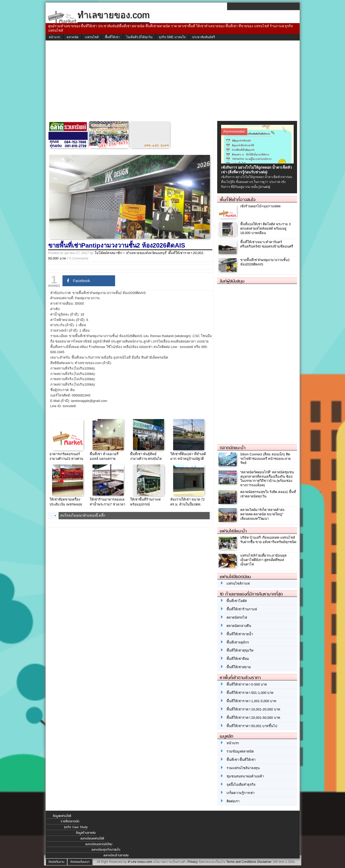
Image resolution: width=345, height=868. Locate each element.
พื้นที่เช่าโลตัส (237, 601)
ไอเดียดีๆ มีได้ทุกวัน (139, 37)
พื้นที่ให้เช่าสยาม (239, 667)
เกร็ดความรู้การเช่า (241, 793)
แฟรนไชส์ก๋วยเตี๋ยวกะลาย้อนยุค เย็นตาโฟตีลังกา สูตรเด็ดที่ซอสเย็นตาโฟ (263, 560)
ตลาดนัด (73, 37)
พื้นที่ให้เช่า (112, 37)
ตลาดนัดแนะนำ (233, 448)
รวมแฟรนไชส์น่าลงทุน (243, 768)
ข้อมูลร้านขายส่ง (86, 833)
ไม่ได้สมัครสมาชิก (108, 253)
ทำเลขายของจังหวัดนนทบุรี (146, 253)
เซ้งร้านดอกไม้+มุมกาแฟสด (260, 206)
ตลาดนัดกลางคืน (239, 626)
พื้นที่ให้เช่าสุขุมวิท (240, 650)
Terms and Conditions (241, 862)
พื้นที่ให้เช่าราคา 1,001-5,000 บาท (252, 701)
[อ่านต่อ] (264, 187)
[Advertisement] (173, 82)
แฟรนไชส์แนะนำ (233, 531)
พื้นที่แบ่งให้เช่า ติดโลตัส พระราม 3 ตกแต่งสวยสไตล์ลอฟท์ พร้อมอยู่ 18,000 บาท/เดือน (266, 228)
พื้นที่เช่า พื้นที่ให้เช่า (241, 760)
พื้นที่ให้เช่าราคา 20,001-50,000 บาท (253, 718)
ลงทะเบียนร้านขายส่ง (116, 855)
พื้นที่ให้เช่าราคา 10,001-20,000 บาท (253, 709)
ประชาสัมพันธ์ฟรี (203, 37)
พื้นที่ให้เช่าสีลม (238, 659)
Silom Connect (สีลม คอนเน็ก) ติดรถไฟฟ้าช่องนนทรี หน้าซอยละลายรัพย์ (266, 459)
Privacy (192, 862)
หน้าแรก (54, 37)
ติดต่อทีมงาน (56, 862)
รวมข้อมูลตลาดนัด (240, 751)
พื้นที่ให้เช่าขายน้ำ (240, 634)
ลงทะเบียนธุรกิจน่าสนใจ (106, 850)
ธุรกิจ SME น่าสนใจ (172, 37)
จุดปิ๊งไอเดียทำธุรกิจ (241, 785)
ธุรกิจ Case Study (76, 827)
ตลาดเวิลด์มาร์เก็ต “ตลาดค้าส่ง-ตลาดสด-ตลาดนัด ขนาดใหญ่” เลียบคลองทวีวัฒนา (263, 514)
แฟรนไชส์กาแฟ (238, 583)
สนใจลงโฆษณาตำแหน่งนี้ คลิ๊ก (83, 515)
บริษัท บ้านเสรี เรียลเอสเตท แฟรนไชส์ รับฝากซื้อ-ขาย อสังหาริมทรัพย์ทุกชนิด (268, 540)
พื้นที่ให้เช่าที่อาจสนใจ (238, 200)
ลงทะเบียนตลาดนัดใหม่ (99, 844)
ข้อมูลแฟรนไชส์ (62, 816)
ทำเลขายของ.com (140, 862)
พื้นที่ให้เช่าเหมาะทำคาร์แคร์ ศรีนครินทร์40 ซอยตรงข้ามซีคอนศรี (267, 244)
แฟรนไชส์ (92, 37)
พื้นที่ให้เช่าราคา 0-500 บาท (247, 684)
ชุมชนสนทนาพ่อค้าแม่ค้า (245, 776)
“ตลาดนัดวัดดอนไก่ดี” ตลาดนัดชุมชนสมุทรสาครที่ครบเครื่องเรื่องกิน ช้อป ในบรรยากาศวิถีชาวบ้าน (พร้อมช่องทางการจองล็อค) (267, 479)
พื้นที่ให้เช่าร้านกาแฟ (242, 609)
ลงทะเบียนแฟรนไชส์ (92, 838)
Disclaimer (264, 862)
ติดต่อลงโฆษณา (80, 862)
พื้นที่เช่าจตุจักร (238, 642)
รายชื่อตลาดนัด (70, 821)
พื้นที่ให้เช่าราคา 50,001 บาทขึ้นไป (252, 726)
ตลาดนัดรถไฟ (237, 617)
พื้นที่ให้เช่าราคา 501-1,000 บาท (250, 693)
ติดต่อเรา (233, 801)
